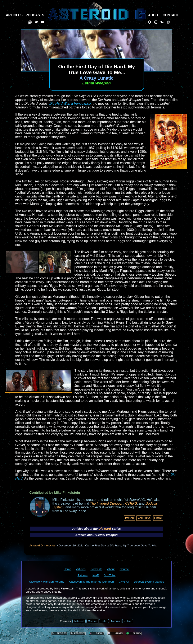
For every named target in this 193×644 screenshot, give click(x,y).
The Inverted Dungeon (107, 503)
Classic (92, 621)
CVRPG (131, 503)
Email (158, 518)
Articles (51, 545)
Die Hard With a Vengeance (70, 104)
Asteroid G (36, 545)
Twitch (129, 518)
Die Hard (105, 529)
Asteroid (79, 621)
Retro (104, 621)
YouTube (144, 518)
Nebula (116, 621)
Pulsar (128, 621)
